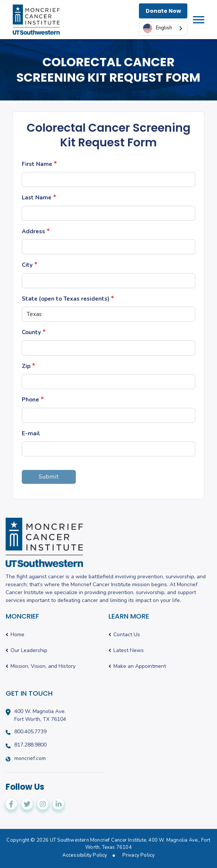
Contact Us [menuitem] (127, 635)
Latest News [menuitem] (129, 651)
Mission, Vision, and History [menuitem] (43, 667)
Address (33, 231)
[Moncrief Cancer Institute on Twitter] (27, 804)
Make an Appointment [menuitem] (140, 667)
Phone (30, 400)
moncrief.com (30, 759)
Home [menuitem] (17, 635)
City (27, 265)
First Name (37, 164)
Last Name (37, 198)
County (31, 332)
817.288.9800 (30, 745)
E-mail (31, 433)
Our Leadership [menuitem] (29, 651)
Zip (26, 366)
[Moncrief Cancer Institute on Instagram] (43, 804)
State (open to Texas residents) (66, 299)
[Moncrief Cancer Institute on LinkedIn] (58, 804)
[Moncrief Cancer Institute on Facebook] (11, 804)
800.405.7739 (30, 732)
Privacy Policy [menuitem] (139, 855)
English (157, 28)
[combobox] (163, 28)
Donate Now (163, 11)
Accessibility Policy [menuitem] (85, 855)
